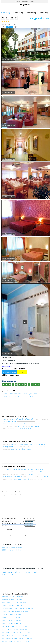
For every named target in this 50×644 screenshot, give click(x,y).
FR (3, 18)
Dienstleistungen (19, 13)
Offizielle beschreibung (11, 375)
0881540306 (9, 358)
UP (25, 322)
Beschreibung (5, 13)
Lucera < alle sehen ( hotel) (24, 2)
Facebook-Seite (7, 366)
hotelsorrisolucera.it (21, 363)
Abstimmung (32, 13)
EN (7, 18)
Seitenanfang (43, 13)
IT (16, 18)
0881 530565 (8, 361)
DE (12, 18)
